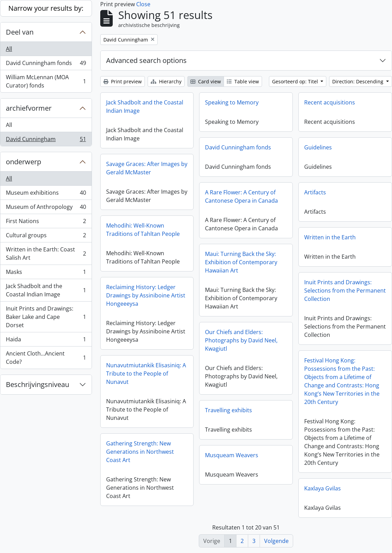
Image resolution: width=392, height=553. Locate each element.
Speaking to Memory (232, 102)
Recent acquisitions (330, 102)
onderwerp (24, 162)
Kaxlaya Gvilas (323, 488)
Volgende (276, 541)
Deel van (20, 32)
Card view (206, 81)
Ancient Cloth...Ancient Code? (46, 358)
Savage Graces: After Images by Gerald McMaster (147, 168)
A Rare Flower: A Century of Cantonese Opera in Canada (241, 196)
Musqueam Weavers (232, 455)
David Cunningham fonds (46, 64)
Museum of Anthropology (46, 208)
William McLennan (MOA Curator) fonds (46, 81)
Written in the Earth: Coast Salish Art (46, 254)
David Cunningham (46, 140)
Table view (243, 81)
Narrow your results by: (46, 8)
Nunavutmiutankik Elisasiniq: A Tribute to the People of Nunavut (146, 374)
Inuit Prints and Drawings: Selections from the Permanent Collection (345, 291)
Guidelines (318, 147)
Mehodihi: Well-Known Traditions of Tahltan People (143, 230)
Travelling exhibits (228, 410)
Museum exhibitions (46, 194)
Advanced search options (146, 60)
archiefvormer (29, 108)
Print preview (123, 81)
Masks (46, 273)
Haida (46, 341)
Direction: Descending (358, 81)
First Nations (46, 223)
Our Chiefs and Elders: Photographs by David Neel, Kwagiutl (241, 340)
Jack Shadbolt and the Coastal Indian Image (46, 290)
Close (143, 4)
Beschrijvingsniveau (38, 384)
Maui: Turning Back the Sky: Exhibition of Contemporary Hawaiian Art (241, 262)
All (9, 49)
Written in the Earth (330, 237)
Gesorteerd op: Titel (296, 81)
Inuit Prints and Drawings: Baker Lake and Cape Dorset (46, 317)
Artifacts (315, 192)
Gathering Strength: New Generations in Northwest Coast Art (140, 452)
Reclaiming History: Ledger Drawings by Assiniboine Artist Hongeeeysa (146, 295)
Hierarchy (166, 81)
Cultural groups (46, 237)
